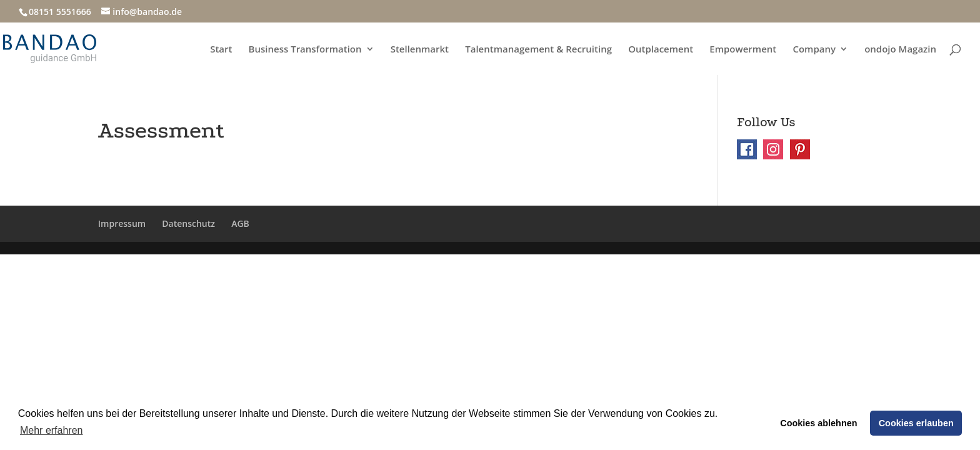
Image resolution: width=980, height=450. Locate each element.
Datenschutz (188, 223)
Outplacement (661, 50)
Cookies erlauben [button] (916, 423)
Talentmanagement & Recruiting (538, 50)
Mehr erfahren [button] (52, 430)
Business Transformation (305, 50)
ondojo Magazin (900, 50)
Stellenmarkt (420, 50)
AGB (240, 223)
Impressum (122, 223)
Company (814, 50)
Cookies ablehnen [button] (818, 423)
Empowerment (743, 50)
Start (221, 50)
